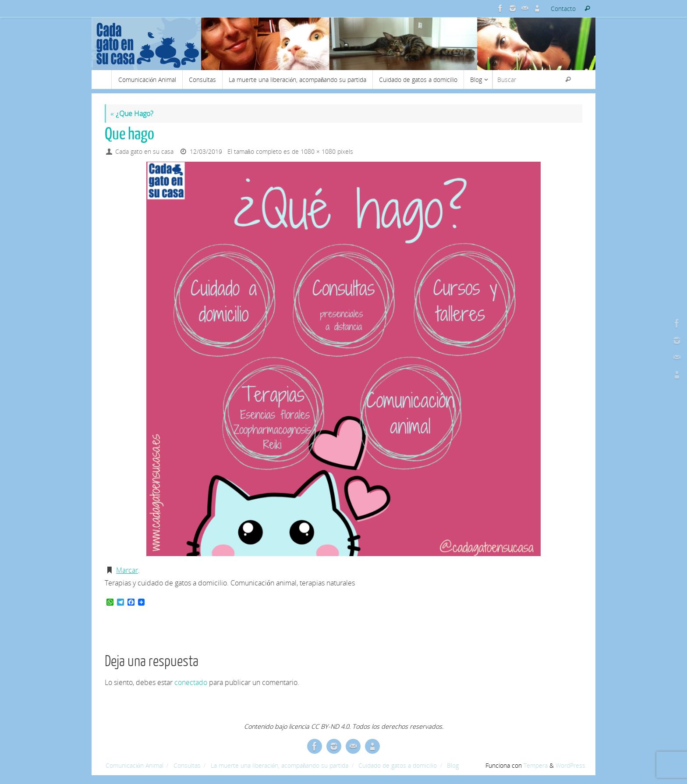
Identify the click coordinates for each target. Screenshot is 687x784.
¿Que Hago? (132, 114)
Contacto (563, 9)
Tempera (536, 765)
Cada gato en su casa (144, 151)
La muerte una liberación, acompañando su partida (280, 765)
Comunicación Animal (135, 765)
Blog (453, 765)
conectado (191, 682)
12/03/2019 (206, 151)
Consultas (187, 765)
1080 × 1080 (318, 151)
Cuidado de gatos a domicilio (398, 765)
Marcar (127, 570)
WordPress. (571, 765)
